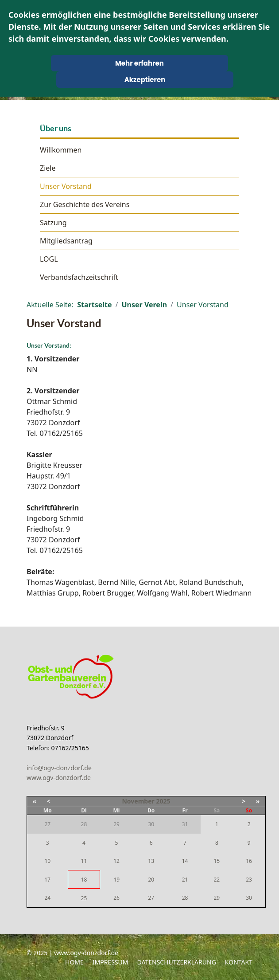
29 (217, 898)
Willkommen (61, 150)
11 (84, 861)
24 (47, 898)
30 (249, 898)
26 (116, 898)
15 (217, 861)
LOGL (49, 259)
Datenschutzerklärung (177, 962)
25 (84, 898)
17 (47, 880)
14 (185, 861)
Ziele (48, 168)
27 (151, 898)
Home (74, 962)
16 (249, 861)
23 (249, 880)
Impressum (110, 962)
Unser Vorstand (66, 186)
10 (47, 861)
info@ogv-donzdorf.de (59, 768)
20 (151, 880)
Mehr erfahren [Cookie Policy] (139, 63)
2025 (163, 801)
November (138, 801)
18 (84, 880)
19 (116, 880)
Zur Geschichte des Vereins (85, 204)
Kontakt (239, 962)
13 (151, 861)
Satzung (53, 223)
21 (185, 880)
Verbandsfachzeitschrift (79, 277)
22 (217, 880)
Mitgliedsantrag (66, 241)
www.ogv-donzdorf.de (59, 778)
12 (116, 861)
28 (185, 898)
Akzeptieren (145, 80)
